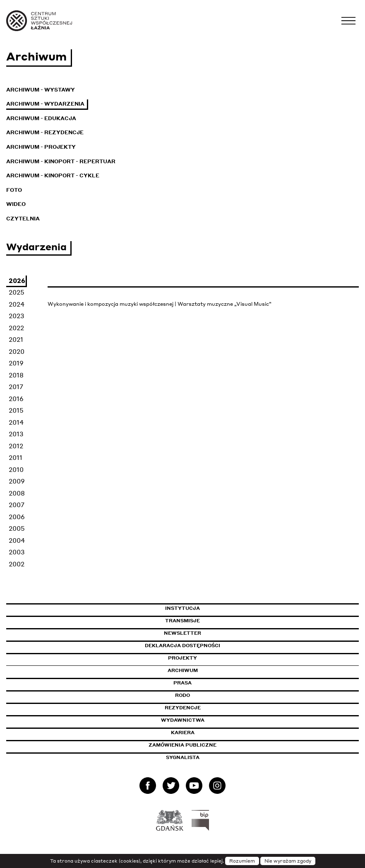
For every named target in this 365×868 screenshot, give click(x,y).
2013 (16, 434)
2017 (16, 387)
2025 (17, 292)
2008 (17, 493)
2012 (16, 446)
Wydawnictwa (183, 720)
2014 (16, 422)
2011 (16, 457)
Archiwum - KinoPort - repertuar (61, 161)
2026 (17, 280)
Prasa (182, 683)
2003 (17, 552)
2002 (17, 564)
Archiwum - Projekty (41, 147)
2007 (17, 505)
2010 (16, 469)
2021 (16, 339)
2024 (17, 304)
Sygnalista (183, 757)
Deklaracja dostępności (182, 646)
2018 (16, 375)
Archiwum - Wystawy (41, 90)
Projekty (182, 658)
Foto (14, 190)
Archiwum (183, 670)
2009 (17, 481)
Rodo (182, 695)
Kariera (183, 733)
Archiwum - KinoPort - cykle (53, 175)
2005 (17, 528)
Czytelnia (23, 219)
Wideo (16, 204)
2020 (17, 351)
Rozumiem (242, 861)
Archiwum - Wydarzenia (45, 104)
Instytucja (182, 608)
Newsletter (182, 633)
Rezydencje (183, 708)
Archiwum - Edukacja (41, 118)
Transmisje (218, 621)
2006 (17, 517)
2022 (16, 328)
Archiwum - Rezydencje (45, 132)
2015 (16, 410)
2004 (17, 540)
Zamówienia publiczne (201, 745)
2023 (17, 316)
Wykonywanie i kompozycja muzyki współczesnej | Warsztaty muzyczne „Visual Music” (160, 304)
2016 (16, 399)
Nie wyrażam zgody (288, 861)
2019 (16, 363)
